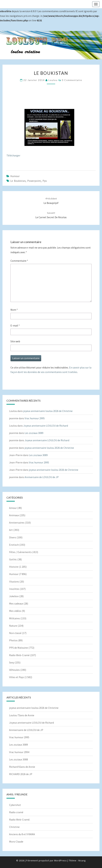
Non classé (15, 633)
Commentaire (19, 261)
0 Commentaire (72, 80)
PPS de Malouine (19, 648)
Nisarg (82, 861)
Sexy (12, 662)
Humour (15, 176)
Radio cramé (16, 812)
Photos (13, 640)
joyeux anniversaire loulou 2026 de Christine (48, 411)
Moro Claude (16, 842)
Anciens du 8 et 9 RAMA (22, 834)
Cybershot (15, 805)
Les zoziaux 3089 (34, 433)
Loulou (53, 80)
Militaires (15, 618)
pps (45, 181)
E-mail (15, 325)
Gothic (13, 559)
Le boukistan (18, 181)
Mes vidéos (15, 611)
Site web (15, 341)
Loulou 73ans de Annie (22, 715)
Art (11, 530)
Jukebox (14, 596)
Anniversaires (17, 523)
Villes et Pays (17, 677)
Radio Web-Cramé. (20, 820)
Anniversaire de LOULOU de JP (42, 477)
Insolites (14, 589)
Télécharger (13, 155)
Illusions (14, 581)
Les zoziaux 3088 (19, 759)
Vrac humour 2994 (19, 752)
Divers (13, 537)
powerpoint (34, 181)
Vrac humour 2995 (35, 418)
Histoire (14, 567)
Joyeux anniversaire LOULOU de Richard (46, 426)
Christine (14, 827)
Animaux (14, 515)
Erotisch (14, 545)
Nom (14, 310)
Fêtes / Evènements (20, 552)
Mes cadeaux (16, 603)
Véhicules (14, 670)
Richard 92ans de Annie (22, 767)
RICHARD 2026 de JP (21, 774)
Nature (13, 626)
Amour (13, 508)
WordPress (60, 861)
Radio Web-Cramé (19, 655)
